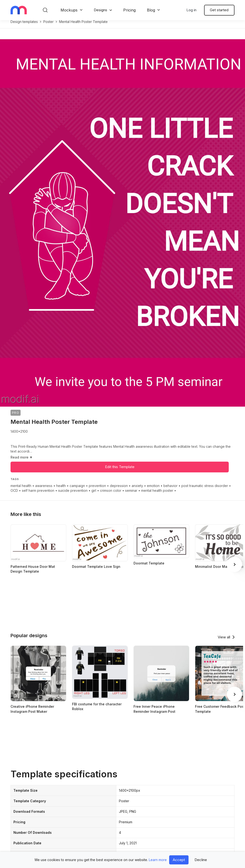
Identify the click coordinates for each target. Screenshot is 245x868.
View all (224, 642)
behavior (170, 491)
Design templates (24, 27)
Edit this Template (120, 472)
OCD (14, 495)
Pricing (129, 10)
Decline (201, 860)
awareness (44, 491)
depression (119, 491)
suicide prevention (73, 495)
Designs (100, 10)
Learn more (158, 860)
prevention (97, 491)
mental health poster (157, 495)
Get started (219, 10)
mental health (21, 491)
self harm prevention (38, 495)
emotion (153, 491)
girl (94, 495)
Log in (191, 10)
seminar (131, 495)
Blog (151, 10)
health (61, 491)
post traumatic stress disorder (205, 491)
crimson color (111, 495)
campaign (77, 491)
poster (48, 27)
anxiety (137, 491)
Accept (179, 860)
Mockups (69, 10)
